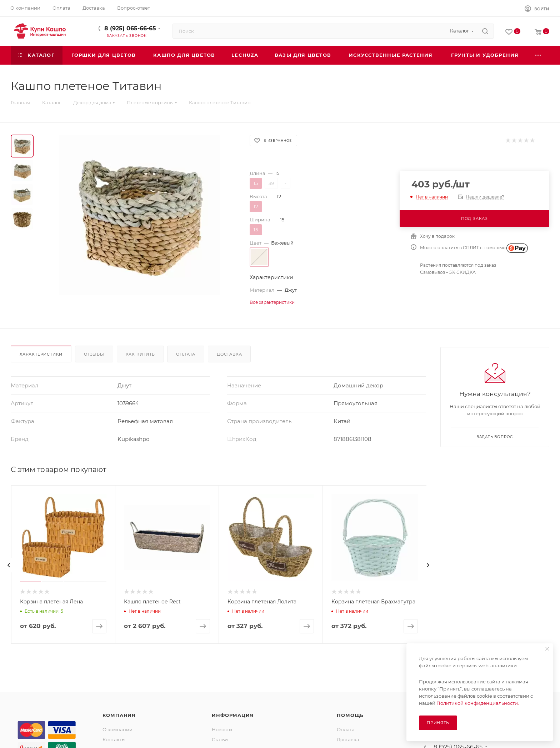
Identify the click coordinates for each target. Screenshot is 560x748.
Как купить (140, 354)
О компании (117, 729)
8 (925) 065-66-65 (130, 28)
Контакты (114, 739)
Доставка (229, 354)
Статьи (220, 739)
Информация (233, 715)
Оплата (186, 354)
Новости (222, 729)
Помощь (350, 715)
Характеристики (41, 354)
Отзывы (94, 354)
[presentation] (9, 565)
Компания (119, 715)
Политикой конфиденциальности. (478, 703)
